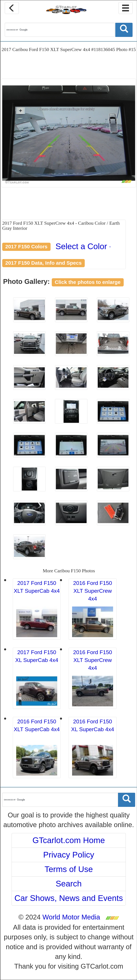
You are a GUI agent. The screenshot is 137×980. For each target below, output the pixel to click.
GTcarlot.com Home (69, 840)
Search (69, 884)
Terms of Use (69, 869)
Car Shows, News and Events (69, 898)
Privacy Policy (69, 855)
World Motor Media (71, 917)
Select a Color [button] (83, 246)
